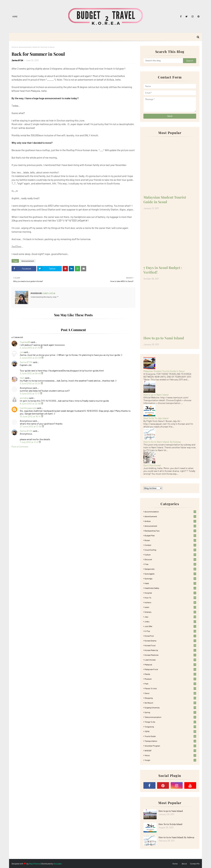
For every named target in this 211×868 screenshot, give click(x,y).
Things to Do (170, 722)
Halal (170, 583)
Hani (22, 378)
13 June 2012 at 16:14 (30, 416)
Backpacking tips (170, 531)
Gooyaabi (58, 864)
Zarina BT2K (17, 60)
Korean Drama (170, 641)
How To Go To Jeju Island (156, 418)
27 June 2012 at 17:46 (31, 426)
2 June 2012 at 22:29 (31, 358)
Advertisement (170, 516)
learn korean (170, 660)
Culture (170, 555)
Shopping (170, 698)
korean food (170, 645)
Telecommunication (170, 717)
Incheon (170, 602)
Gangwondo (170, 569)
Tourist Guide (170, 736)
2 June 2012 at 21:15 (30, 348)
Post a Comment (20, 447)
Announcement (25, 47)
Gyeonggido (170, 574)
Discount (170, 559)
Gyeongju (170, 578)
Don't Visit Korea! (152, 465)
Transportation (170, 741)
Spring (170, 712)
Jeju (170, 617)
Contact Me (195, 864)
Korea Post (170, 636)
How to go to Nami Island (164, 338)
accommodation (170, 512)
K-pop (170, 631)
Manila (170, 674)
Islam (170, 607)
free (170, 564)
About (184, 864)
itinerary (170, 612)
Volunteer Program (170, 746)
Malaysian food (170, 669)
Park (170, 684)
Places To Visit (170, 688)
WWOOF (170, 750)
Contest (170, 545)
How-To (170, 598)
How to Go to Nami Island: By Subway (162, 442)
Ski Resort (170, 703)
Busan (170, 540)
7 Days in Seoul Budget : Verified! (163, 270)
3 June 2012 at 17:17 (30, 393)
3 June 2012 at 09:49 (30, 373)
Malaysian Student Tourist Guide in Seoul (165, 199)
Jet (21, 352)
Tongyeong (170, 727)
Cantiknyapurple (28, 408)
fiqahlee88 (25, 342)
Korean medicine (170, 655)
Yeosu (170, 755)
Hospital (170, 593)
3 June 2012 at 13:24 (30, 383)
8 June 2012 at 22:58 (30, 404)
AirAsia (170, 521)
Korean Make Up (170, 650)
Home (15, 16)
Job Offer (170, 626)
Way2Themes (35, 864)
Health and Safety (170, 588)
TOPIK (170, 731)
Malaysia (170, 664)
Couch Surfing (170, 550)
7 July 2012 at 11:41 (29, 442)
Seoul (170, 693)
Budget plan (170, 535)
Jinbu (170, 621)
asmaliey (24, 398)
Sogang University (170, 707)
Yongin (170, 760)
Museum (170, 679)
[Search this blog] (163, 61)
